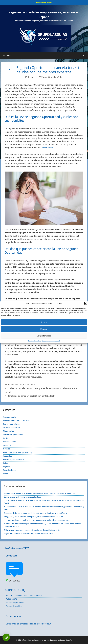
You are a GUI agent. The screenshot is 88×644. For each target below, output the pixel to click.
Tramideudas (47, 148)
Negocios (7, 445)
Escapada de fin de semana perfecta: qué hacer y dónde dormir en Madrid (36, 513)
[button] (86, 303)
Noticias (7, 449)
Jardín (6, 438)
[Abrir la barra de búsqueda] (84, 56)
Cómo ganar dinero (11, 424)
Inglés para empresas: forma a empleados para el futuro (28, 534)
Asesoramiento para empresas (16, 421)
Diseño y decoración (12, 428)
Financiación (29, 385)
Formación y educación (13, 435)
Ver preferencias (44, 336)
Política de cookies (35, 341)
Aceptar (44, 322)
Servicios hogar (10, 470)
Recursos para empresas (14, 460)
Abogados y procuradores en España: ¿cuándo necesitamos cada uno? (34, 517)
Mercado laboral (10, 442)
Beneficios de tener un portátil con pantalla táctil (31, 396)
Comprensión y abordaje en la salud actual (22, 497)
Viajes (6, 474)
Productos (8, 456)
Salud (6, 463)
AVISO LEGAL (11, 599)
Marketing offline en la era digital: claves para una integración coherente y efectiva (39, 493)
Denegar (44, 329)
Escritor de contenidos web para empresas (24, 596)
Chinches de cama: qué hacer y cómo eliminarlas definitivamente (32, 530)
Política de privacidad (15, 603)
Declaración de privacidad (51, 341)
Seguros (7, 467)
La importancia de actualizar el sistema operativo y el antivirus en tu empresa (37, 520)
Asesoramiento (15, 385)
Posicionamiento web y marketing (18, 452)
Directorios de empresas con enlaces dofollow (28, 624)
